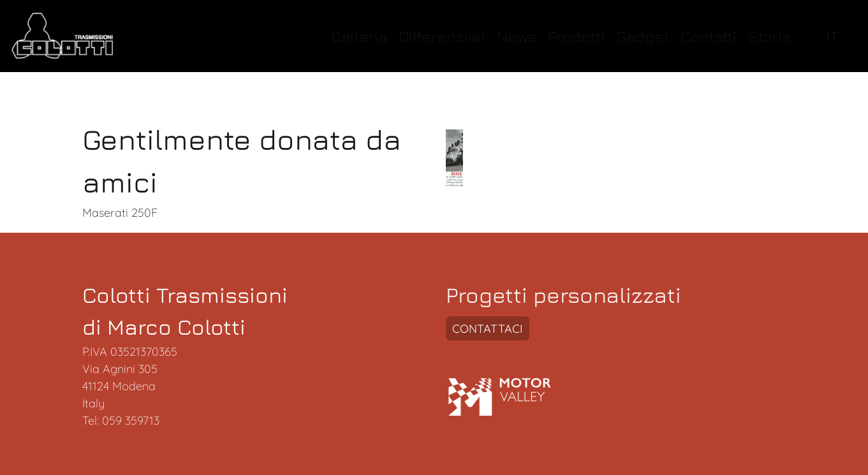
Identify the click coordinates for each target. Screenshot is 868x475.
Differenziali (442, 36)
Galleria (359, 36)
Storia (769, 36)
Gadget (643, 36)
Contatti (709, 36)
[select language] (835, 36)
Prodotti (576, 36)
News (517, 36)
